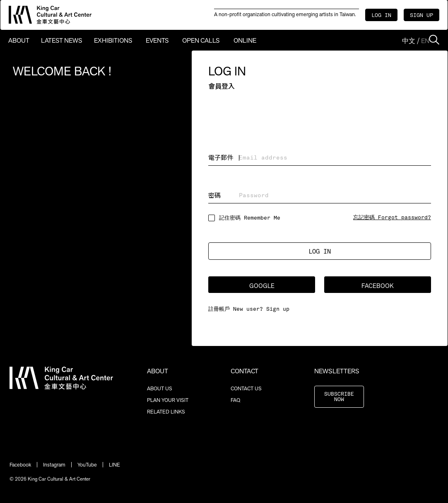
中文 (409, 41)
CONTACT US (246, 388)
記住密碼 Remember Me (250, 218)
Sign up (278, 309)
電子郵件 (221, 157)
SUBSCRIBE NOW (339, 397)
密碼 (214, 195)
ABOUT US (160, 388)
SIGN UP (422, 16)
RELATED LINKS (166, 412)
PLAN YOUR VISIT (168, 400)
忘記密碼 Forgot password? (392, 218)
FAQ (235, 400)
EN (425, 41)
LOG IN (381, 16)
